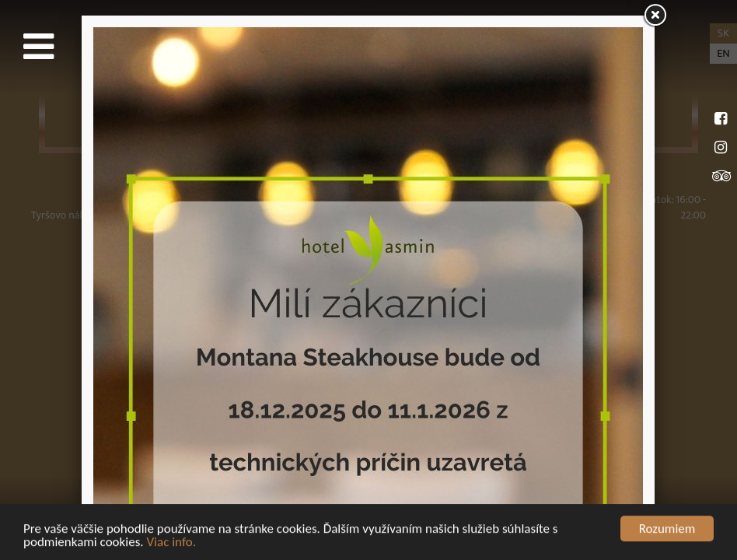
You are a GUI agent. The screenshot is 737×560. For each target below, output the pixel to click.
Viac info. (171, 542)
